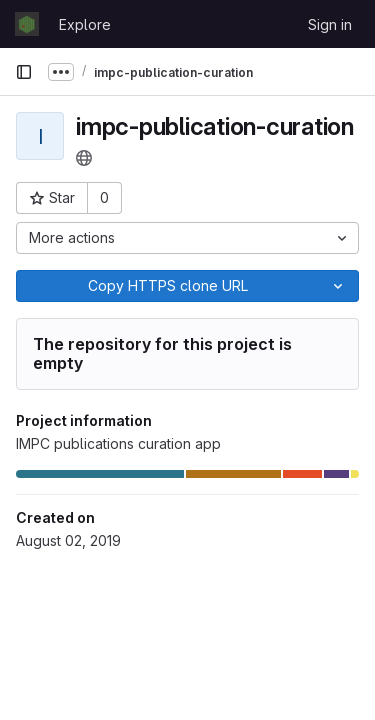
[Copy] (167, 286)
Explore (85, 24)
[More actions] (187, 238)
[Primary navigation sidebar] (24, 72)
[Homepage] (27, 24)
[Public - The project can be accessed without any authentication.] (84, 158)
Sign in (330, 24)
